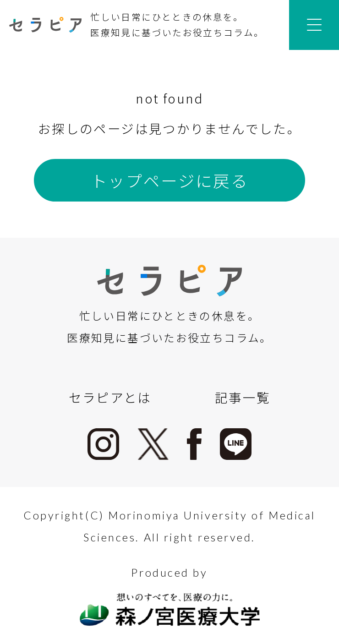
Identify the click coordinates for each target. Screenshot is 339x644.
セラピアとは (110, 397)
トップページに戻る (169, 180)
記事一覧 (243, 397)
